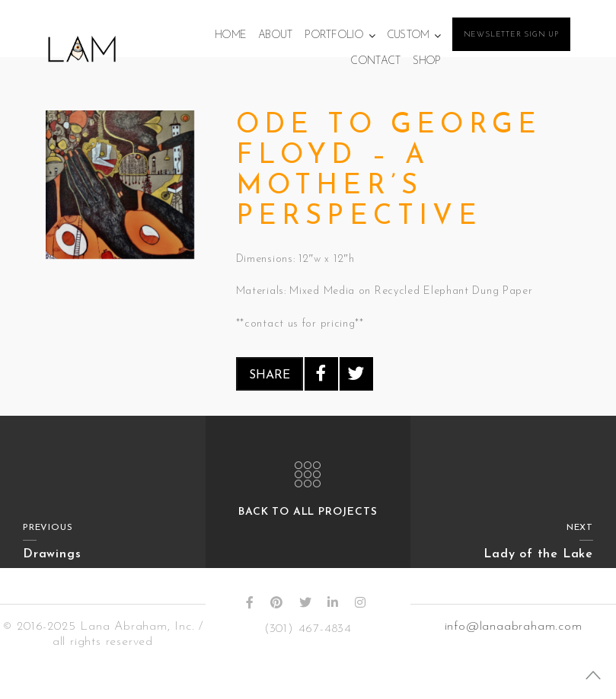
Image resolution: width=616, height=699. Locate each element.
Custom (408, 35)
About (276, 35)
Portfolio (334, 35)
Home (230, 35)
